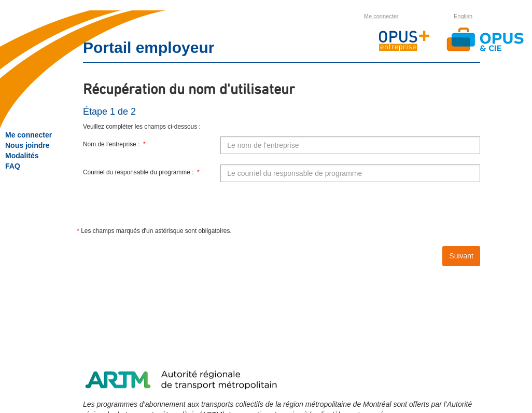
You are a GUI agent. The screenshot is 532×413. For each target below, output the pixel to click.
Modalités (22, 156)
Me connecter (381, 16)
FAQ (13, 166)
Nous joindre (27, 145)
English (463, 16)
